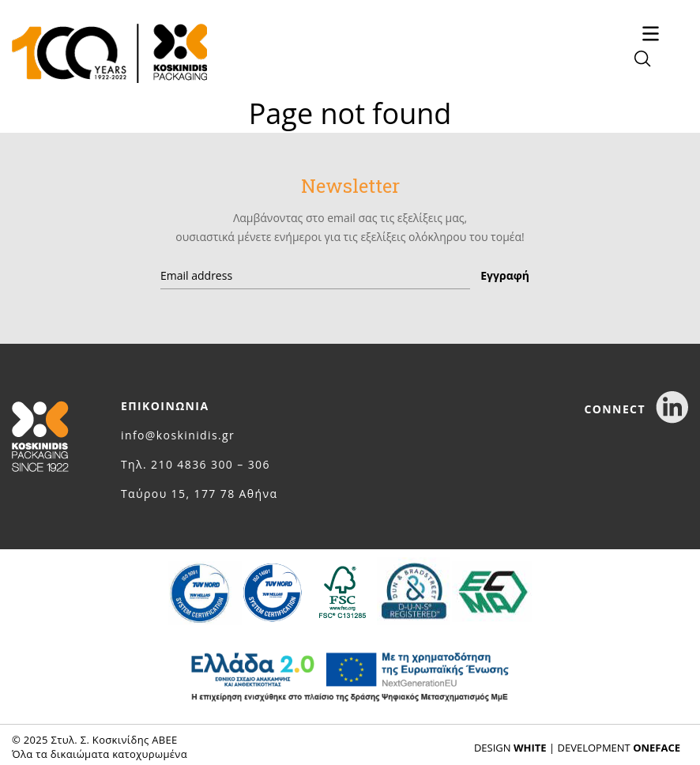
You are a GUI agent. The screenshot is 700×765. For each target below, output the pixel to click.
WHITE (530, 748)
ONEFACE (657, 748)
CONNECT (636, 409)
